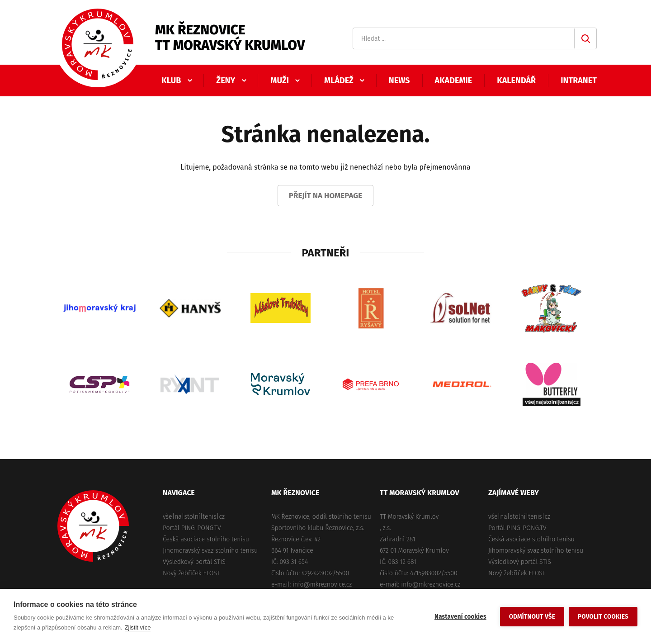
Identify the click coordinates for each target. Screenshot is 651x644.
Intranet (579, 80)
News (399, 80)
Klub (171, 80)
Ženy (226, 80)
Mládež (339, 80)
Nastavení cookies (460, 617)
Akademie (454, 80)
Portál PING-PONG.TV (192, 528)
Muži (280, 80)
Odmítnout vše (532, 617)
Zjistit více (138, 627)
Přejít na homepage (326, 196)
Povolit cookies (603, 617)
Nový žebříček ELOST (191, 573)
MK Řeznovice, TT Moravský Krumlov (93, 526)
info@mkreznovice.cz (322, 585)
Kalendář (516, 80)
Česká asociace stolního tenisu (206, 539)
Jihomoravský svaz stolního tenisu (210, 551)
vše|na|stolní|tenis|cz (194, 517)
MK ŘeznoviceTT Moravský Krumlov (230, 38)
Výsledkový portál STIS (194, 562)
